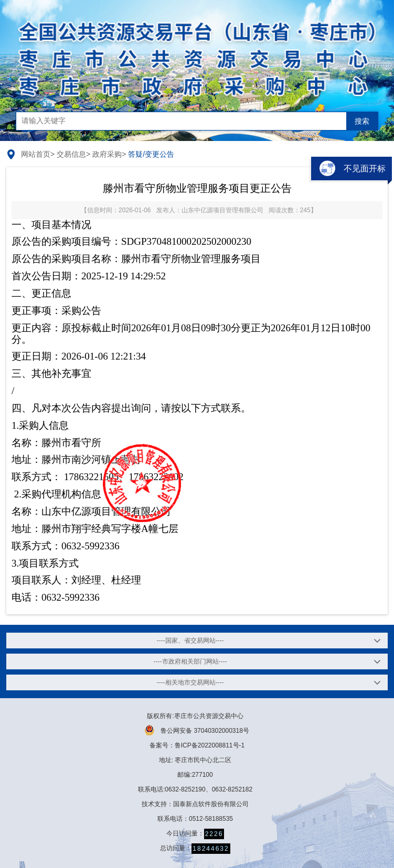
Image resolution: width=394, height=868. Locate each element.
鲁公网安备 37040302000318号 (197, 730)
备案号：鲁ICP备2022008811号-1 (197, 745)
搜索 (362, 121)
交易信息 (71, 154)
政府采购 (107, 154)
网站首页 (36, 154)
